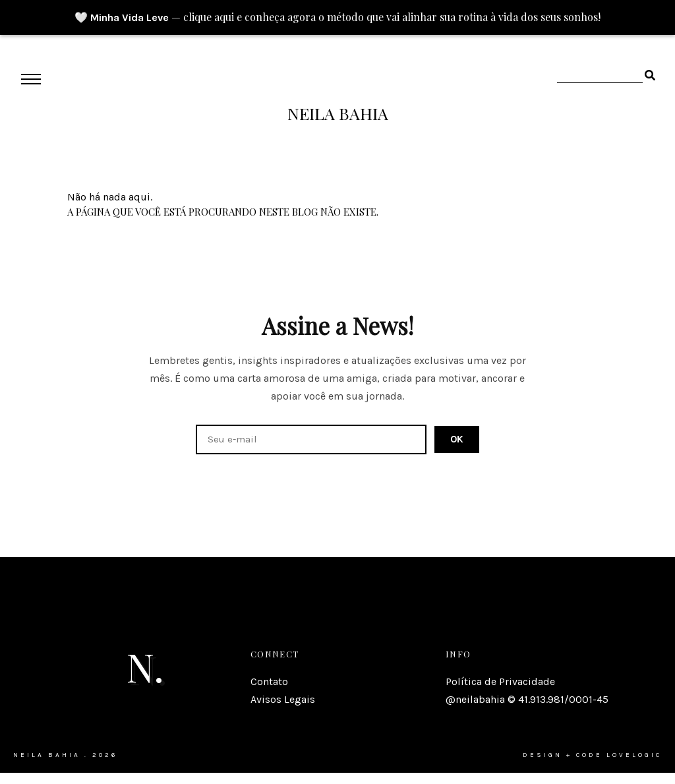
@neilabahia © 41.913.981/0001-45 (527, 699)
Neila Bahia (338, 113)
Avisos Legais (283, 699)
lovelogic (634, 755)
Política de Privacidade (500, 681)
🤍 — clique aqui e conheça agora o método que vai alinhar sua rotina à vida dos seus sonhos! (337, 17)
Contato (269, 681)
